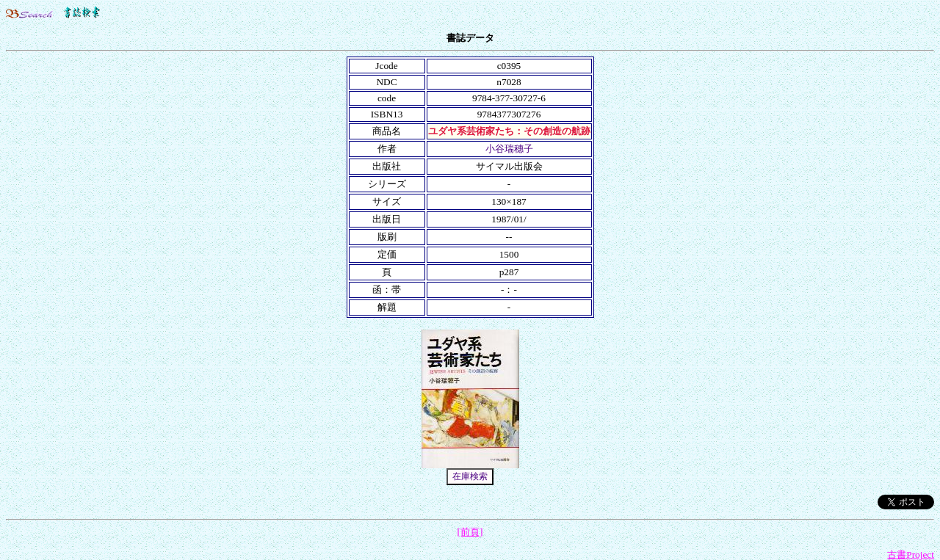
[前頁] (470, 532)
